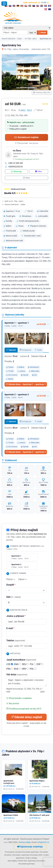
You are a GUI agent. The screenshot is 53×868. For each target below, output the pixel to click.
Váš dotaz (17, 675)
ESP (40, 664)
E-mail (10, 628)
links (26, 861)
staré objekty (12, 861)
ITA (33, 664)
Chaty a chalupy (31, 858)
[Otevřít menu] (4, 4)
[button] (26, 192)
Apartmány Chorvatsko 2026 (32, 855)
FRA (10, 669)
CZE (10, 664)
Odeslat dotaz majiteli (27, 717)
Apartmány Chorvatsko (36, 861)
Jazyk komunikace (21, 660)
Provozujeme (10, 852)
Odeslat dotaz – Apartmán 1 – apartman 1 (26, 384)
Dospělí (11, 585)
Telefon (16, 641)
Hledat (42, 32)
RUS (17, 669)
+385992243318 (14, 167)
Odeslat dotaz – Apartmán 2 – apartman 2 (26, 452)
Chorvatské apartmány (27, 864)
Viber (39, 171)
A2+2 (29, 110)
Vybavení (11, 350)
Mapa (26, 178)
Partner (21, 861)
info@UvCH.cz (43, 842)
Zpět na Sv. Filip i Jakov (13, 201)
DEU (25, 664)
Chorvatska (16, 855)
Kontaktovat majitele (27, 137)
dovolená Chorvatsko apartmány (27, 852)
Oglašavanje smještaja (30, 847)
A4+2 (23, 110)
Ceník (38, 350)
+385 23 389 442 (14, 163)
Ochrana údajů (24, 842)
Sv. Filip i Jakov (31, 39)
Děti (14, 597)
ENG (17, 664)
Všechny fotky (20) (42, 93)
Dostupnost (25, 350)
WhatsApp (16, 171)
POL (33, 669)
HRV (25, 669)
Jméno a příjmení (16, 616)
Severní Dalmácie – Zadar (12, 39)
